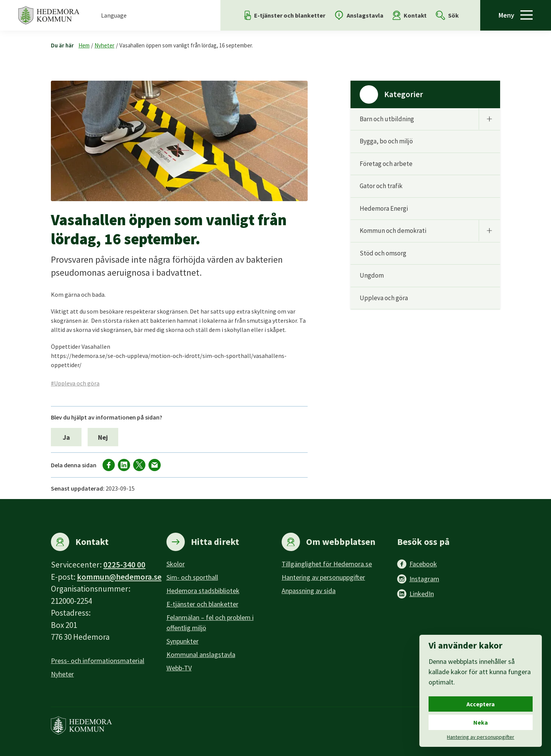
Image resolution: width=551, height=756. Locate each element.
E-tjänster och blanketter (202, 604)
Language (114, 15)
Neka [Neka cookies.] (481, 722)
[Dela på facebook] (109, 465)
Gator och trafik (381, 186)
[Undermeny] (489, 119)
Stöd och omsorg (383, 253)
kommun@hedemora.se (119, 577)
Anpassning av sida (309, 591)
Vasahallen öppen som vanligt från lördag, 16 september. (186, 45)
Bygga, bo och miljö (386, 141)
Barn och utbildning (387, 119)
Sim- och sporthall (192, 577)
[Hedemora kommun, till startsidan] (49, 15)
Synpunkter (183, 641)
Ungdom (372, 275)
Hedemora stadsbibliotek (203, 591)
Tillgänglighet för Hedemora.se (327, 564)
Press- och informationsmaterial (98, 661)
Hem (84, 45)
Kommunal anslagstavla (201, 654)
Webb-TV (179, 668)
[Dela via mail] (155, 465)
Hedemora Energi (384, 208)
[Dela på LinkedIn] (124, 465)
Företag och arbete (386, 164)
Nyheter (104, 45)
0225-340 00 (124, 565)
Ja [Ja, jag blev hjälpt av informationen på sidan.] (66, 437)
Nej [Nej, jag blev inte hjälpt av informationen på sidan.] (103, 437)
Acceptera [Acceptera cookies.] (481, 704)
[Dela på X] (139, 465)
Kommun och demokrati (393, 231)
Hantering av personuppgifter (323, 577)
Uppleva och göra (384, 298)
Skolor (176, 564)
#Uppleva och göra (75, 383)
